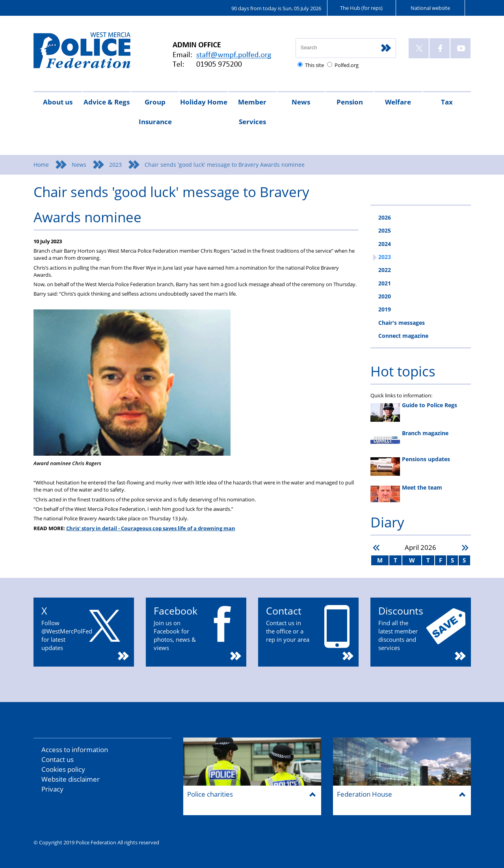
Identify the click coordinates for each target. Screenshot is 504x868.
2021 (385, 283)
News (301, 102)
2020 (385, 296)
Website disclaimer (71, 779)
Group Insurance (155, 112)
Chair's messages (402, 323)
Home (41, 165)
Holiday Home (204, 102)
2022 (385, 270)
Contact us (58, 759)
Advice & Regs (107, 102)
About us (58, 102)
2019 (385, 309)
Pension (350, 102)
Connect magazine (403, 336)
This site (314, 65)
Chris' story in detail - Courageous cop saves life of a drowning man (151, 528)
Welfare (398, 102)
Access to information (75, 750)
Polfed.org (347, 65)
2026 (385, 217)
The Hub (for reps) (361, 8)
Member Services (252, 112)
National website (430, 8)
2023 (115, 165)
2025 (385, 230)
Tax (447, 102)
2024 (385, 244)
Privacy (52, 789)
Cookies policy (63, 769)
